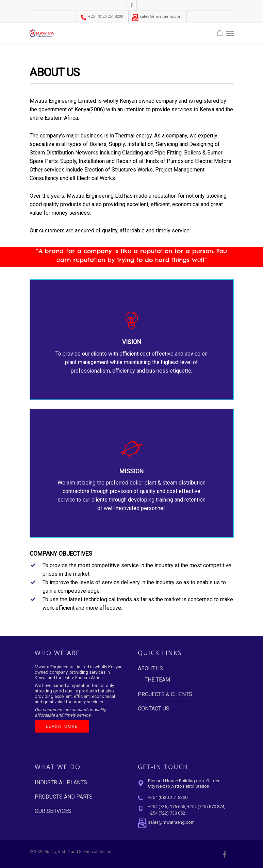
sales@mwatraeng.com (157, 17)
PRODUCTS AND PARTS (64, 797)
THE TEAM (157, 680)
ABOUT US (150, 668)
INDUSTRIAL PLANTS (61, 782)
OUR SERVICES (53, 811)
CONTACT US (154, 709)
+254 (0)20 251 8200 (102, 17)
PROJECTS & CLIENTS (165, 694)
